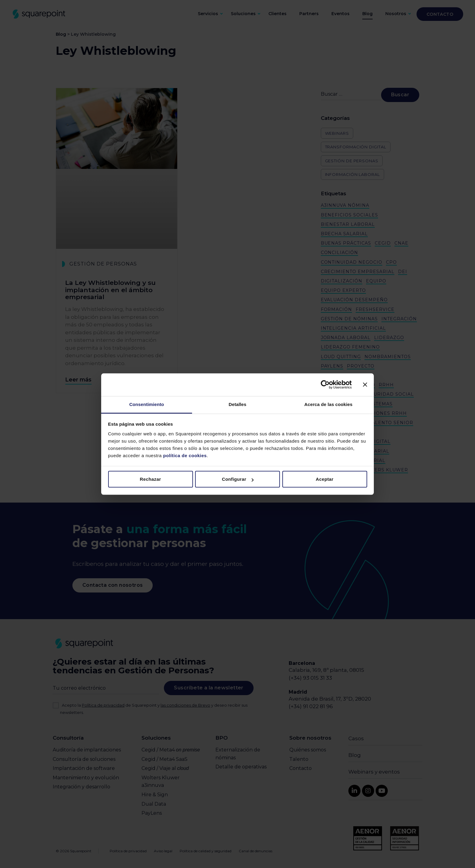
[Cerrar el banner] (365, 384)
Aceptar (325, 479)
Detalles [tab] (237, 404)
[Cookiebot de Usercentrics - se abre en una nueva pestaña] (325, 384)
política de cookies (184, 455)
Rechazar (151, 479)
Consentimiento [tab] (147, 404)
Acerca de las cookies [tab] (329, 404)
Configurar (238, 479)
